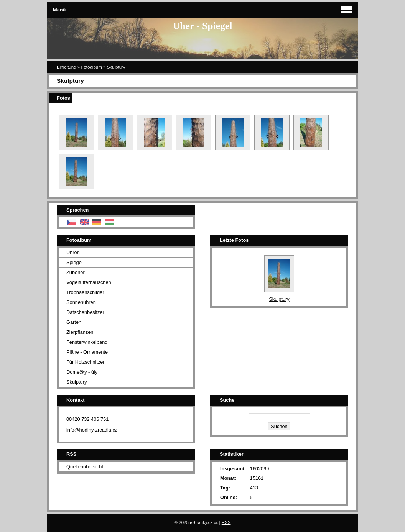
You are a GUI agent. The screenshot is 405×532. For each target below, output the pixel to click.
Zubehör (76, 272)
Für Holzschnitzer (86, 362)
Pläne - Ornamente (87, 352)
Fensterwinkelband (87, 342)
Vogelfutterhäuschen (89, 282)
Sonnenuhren (81, 302)
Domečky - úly (82, 372)
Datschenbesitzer (85, 312)
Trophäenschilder (85, 292)
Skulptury (77, 382)
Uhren (73, 252)
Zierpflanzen (80, 332)
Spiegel (75, 262)
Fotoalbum (91, 67)
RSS (226, 522)
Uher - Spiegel (203, 26)
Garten (74, 322)
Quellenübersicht (85, 467)
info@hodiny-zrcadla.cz (92, 430)
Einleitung (67, 67)
